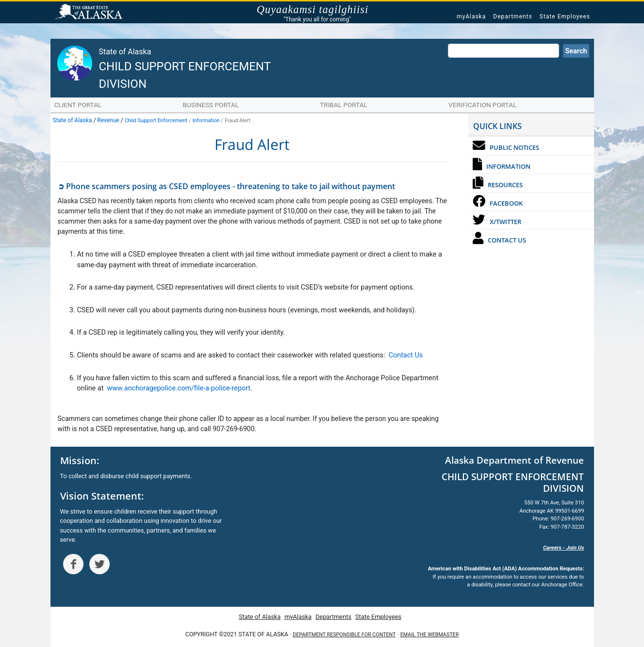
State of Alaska (90, 13)
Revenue (108, 120)
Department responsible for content (344, 635)
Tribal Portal (344, 105)
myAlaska (471, 16)
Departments (512, 16)
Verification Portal (482, 105)
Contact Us (406, 355)
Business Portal (211, 105)
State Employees (565, 16)
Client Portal (78, 105)
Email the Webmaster (429, 635)
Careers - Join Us (563, 548)
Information (206, 121)
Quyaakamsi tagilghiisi (317, 10)
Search (576, 51)
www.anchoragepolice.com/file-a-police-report (178, 388)
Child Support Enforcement (156, 121)
